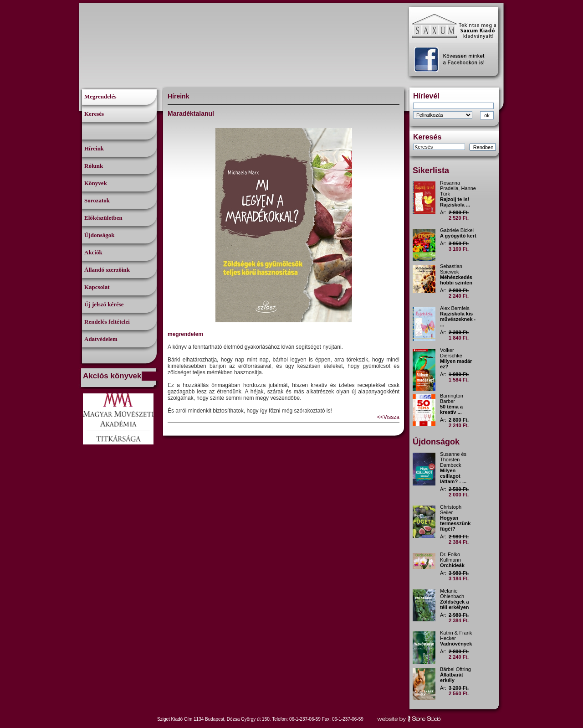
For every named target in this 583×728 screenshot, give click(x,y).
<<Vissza (388, 417)
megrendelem (185, 334)
